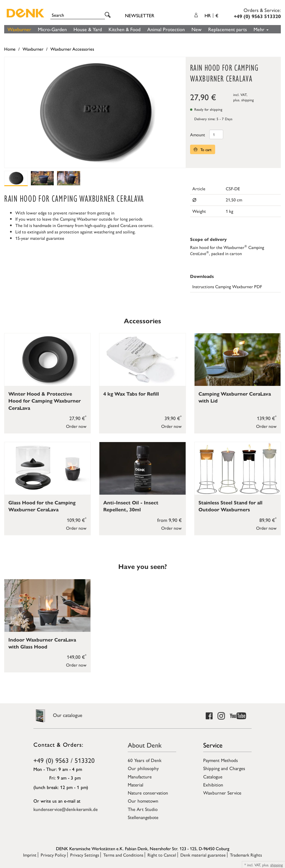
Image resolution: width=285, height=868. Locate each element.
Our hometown (143, 801)
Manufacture (140, 776)
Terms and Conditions (123, 855)
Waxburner (19, 29)
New (196, 29)
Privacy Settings (85, 855)
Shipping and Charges (224, 768)
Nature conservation (148, 793)
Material (136, 785)
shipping (248, 100)
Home (10, 49)
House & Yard (88, 29)
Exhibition (213, 785)
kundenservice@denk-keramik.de (66, 809)
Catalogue (213, 776)
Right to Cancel (162, 855)
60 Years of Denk (145, 760)
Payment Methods (221, 760)
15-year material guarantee (40, 238)
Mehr (261, 29)
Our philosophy (143, 768)
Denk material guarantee (203, 855)
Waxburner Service (222, 793)
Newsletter (140, 15)
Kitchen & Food (125, 29)
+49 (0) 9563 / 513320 (64, 760)
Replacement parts (228, 29)
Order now (76, 426)
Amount (198, 135)
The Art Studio (143, 809)
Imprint (30, 855)
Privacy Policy (53, 855)
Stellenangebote (143, 817)
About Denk (145, 745)
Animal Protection (166, 29)
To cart (203, 149)
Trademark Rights (246, 855)
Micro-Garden (52, 29)
